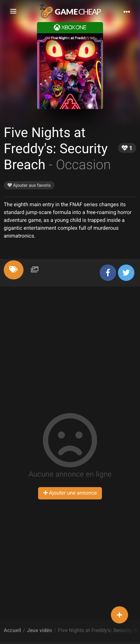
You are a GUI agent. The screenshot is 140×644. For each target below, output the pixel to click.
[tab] (14, 270)
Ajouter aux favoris (29, 185)
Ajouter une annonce (70, 493)
